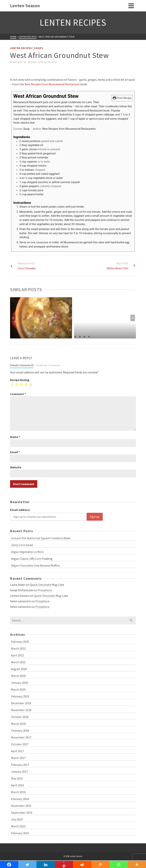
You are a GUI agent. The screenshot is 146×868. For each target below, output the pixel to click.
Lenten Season (47, 62)
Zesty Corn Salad (22, 545)
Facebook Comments (48, 365)
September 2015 (22, 813)
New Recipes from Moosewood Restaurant (52, 84)
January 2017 (19, 772)
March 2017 (18, 758)
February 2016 (20, 799)
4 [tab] (71, 337)
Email (15, 452)
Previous (13, 318)
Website (16, 467)
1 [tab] (57, 337)
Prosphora (45, 590)
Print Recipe (122, 98)
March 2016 (18, 792)
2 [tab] (62, 337)
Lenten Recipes (21, 48)
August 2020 (19, 669)
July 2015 (17, 819)
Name (15, 437)
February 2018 (20, 730)
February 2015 (20, 833)
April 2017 (17, 751)
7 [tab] (84, 337)
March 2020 (18, 676)
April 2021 (17, 655)
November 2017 (21, 737)
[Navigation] (131, 6)
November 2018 (21, 710)
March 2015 (18, 826)
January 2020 (19, 683)
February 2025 (20, 642)
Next (133, 318)
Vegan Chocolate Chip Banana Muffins (35, 565)
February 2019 (20, 696)
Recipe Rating (20, 380)
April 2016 (17, 785)
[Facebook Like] (11, 71)
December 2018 (21, 703)
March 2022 (18, 648)
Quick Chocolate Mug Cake (47, 585)
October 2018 (20, 717)
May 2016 (17, 778)
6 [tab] (80, 337)
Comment (18, 394)
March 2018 (18, 724)
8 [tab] (89, 337)
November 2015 (21, 806)
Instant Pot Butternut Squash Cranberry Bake (41, 538)
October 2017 (20, 744)
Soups (39, 48)
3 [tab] (66, 337)
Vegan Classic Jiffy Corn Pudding (32, 559)
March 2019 (18, 689)
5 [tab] (75, 337)
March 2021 (18, 662)
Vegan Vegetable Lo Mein (27, 552)
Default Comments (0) (22, 365)
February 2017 (20, 765)
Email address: (20, 510)
